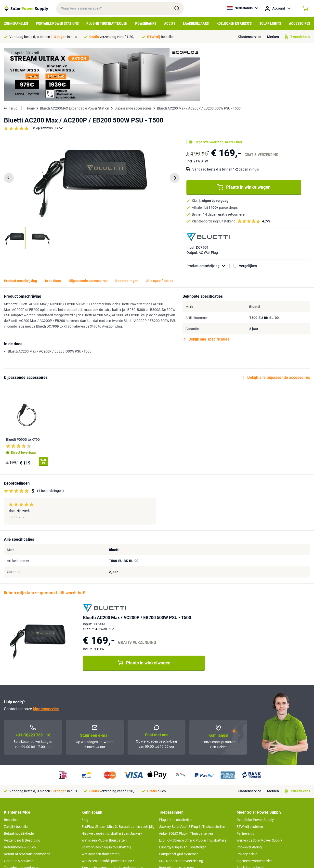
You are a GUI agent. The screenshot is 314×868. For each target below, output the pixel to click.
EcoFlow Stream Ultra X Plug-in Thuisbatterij (192, 788)
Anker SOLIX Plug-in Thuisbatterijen (186, 781)
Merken (273, 37)
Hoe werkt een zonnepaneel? (103, 822)
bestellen (161, 37)
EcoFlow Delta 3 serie (175, 829)
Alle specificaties (160, 228)
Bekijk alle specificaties (206, 287)
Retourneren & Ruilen (20, 795)
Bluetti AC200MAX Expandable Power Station (75, 56)
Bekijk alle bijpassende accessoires (276, 325)
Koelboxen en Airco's (234, 24)
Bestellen (11, 767)
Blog (85, 767)
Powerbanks (146, 24)
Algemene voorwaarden (255, 808)
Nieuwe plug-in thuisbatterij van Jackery (112, 781)
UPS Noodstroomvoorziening (181, 808)
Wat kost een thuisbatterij (101, 801)
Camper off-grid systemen (179, 801)
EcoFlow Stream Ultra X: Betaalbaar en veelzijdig (118, 774)
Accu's (170, 24)
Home (30, 56)
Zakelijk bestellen (17, 774)
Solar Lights (270, 24)
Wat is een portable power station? (108, 808)
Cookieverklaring (249, 795)
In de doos (53, 228)
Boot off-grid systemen (176, 815)
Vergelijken (248, 213)
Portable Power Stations (57, 24)
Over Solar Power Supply (255, 767)
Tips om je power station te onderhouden (112, 815)
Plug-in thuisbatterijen (176, 767)
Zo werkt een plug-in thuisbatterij (106, 795)
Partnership (245, 781)
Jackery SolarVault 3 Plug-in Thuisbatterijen (192, 774)
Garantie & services (19, 808)
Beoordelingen (127, 228)
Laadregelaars (196, 24)
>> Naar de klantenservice (23, 832)
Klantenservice (249, 37)
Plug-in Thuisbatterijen (107, 24)
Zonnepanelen (16, 24)
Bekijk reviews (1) (47, 76)
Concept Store (15, 822)
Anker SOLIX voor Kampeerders (183, 822)
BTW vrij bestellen (250, 774)
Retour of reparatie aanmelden (27, 801)
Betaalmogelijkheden (20, 781)
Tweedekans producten (22, 815)
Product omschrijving (208, 213)
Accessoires (300, 24)
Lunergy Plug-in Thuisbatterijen (183, 795)
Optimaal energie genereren (102, 829)
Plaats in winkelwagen (244, 134)
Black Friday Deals (250, 815)
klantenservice (46, 656)
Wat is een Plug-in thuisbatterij (104, 788)
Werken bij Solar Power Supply (259, 788)
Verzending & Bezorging (22, 788)
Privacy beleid (247, 801)
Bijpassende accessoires (133, 56)
